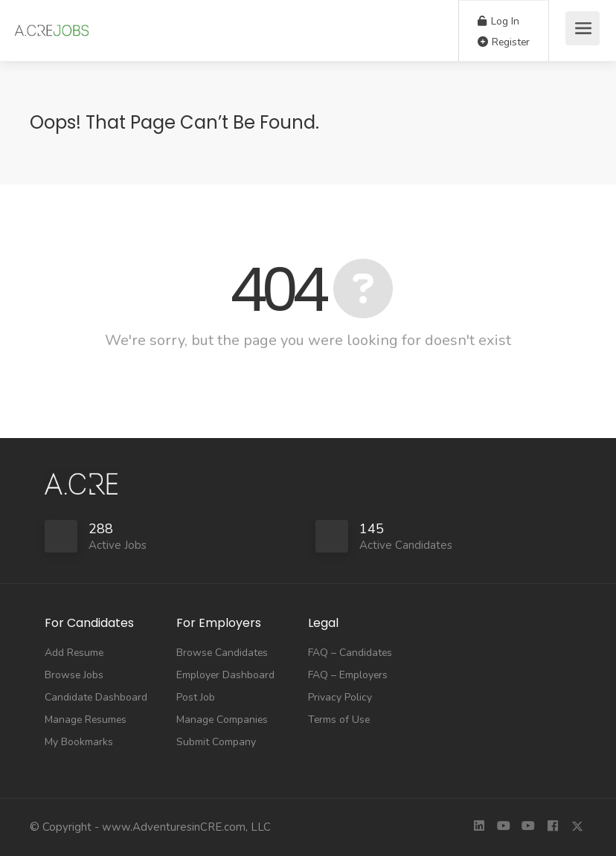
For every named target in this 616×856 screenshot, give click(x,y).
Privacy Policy (340, 697)
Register (504, 42)
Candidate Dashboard (96, 697)
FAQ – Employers (348, 675)
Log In (498, 21)
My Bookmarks (79, 742)
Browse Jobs (74, 675)
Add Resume (74, 653)
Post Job (196, 697)
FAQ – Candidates (350, 653)
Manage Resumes (86, 720)
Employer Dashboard (225, 675)
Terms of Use (339, 720)
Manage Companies (222, 720)
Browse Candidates (222, 653)
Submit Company (216, 742)
